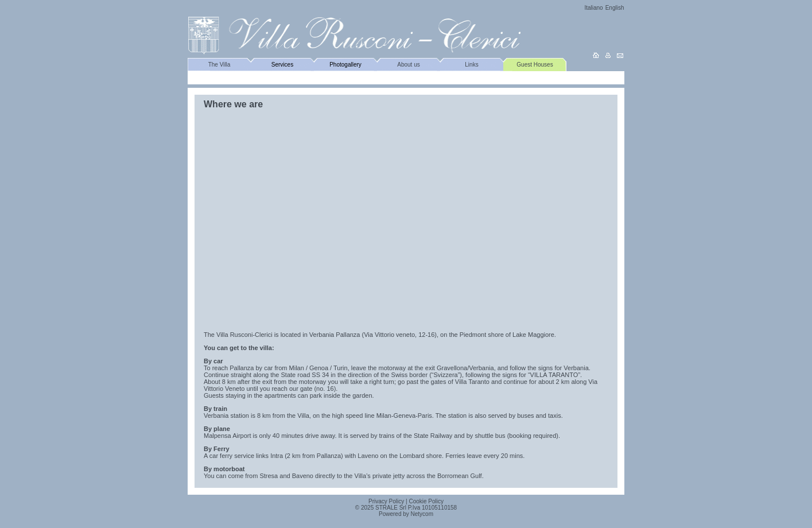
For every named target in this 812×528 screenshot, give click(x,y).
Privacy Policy (386, 501)
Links (471, 65)
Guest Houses (535, 65)
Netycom (422, 514)
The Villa (219, 65)
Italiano (593, 8)
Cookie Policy (426, 501)
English (615, 8)
